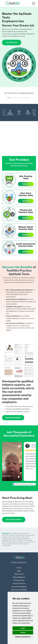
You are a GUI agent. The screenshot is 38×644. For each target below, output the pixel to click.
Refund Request (19, 577)
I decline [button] (23, 632)
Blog (19, 571)
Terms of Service (19, 584)
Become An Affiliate (19, 590)
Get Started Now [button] (13, 418)
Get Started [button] (12, 42)
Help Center (19, 574)
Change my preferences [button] (23, 637)
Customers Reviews (19, 587)
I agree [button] (23, 628)
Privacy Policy (19, 580)
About (19, 568)
